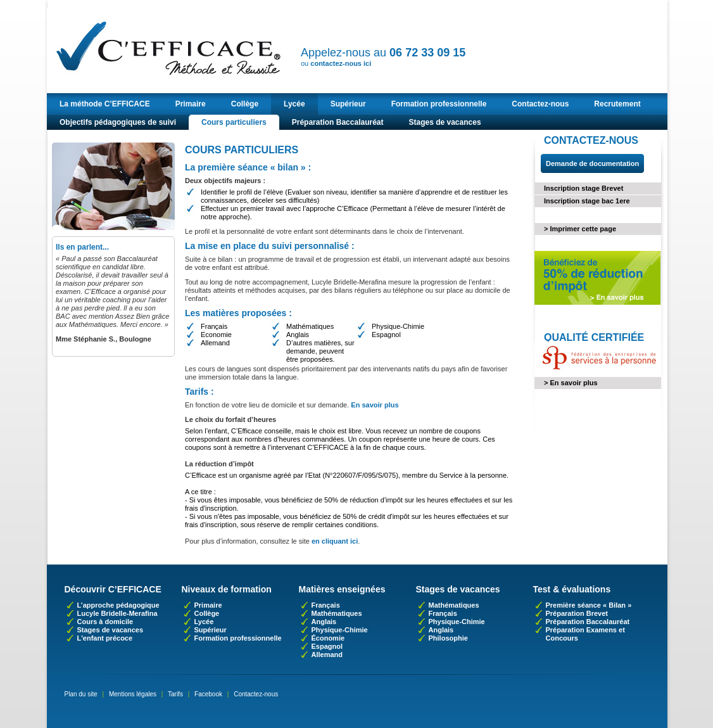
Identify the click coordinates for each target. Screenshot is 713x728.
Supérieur (348, 104)
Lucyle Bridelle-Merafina (117, 613)
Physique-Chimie (340, 630)
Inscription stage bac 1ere (587, 201)
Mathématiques (337, 613)
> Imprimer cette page (580, 229)
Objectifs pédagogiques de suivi (118, 122)
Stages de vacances (445, 122)
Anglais (324, 622)
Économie (328, 638)
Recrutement (617, 104)
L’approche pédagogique (118, 605)
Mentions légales (133, 694)
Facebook (208, 694)
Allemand (327, 655)
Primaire (191, 104)
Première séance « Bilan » (589, 605)
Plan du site (81, 694)
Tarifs (175, 694)
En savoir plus (375, 405)
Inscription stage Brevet (584, 188)
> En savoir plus (571, 383)
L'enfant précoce (105, 638)
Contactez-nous (540, 104)
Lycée (294, 104)
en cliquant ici (335, 541)
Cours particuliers (234, 122)
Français (326, 605)
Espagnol (327, 646)
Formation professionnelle (439, 104)
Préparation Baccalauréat (338, 122)
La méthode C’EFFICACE (105, 104)
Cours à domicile (105, 622)
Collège (245, 104)
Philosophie (448, 638)
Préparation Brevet (577, 613)
